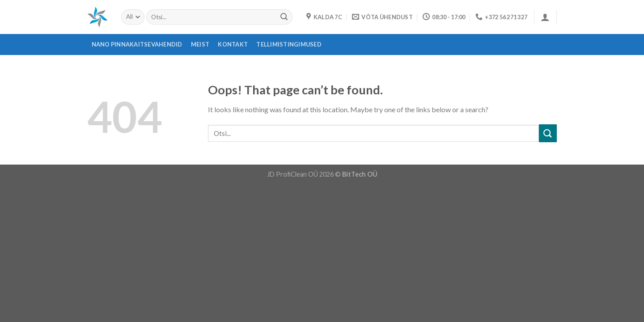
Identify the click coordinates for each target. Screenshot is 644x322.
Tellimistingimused (289, 44)
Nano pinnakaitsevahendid (137, 44)
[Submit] (284, 17)
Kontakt (233, 44)
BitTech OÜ (360, 174)
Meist (200, 44)
